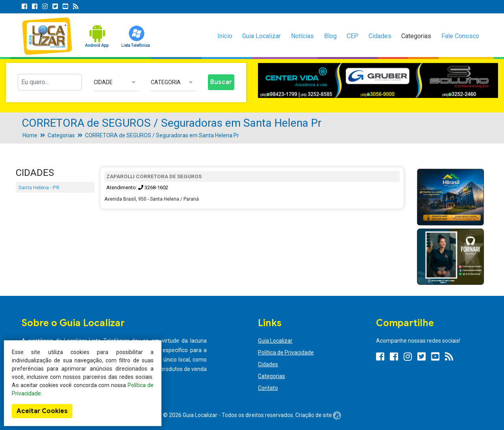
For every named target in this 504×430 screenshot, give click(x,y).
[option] (378, 81)
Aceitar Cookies (42, 411)
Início (225, 36)
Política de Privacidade (286, 352)
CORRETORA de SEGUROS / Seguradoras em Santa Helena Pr (162, 135)
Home (30, 135)
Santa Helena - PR (39, 187)
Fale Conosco (460, 36)
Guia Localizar (261, 36)
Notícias (302, 36)
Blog (330, 36)
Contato (268, 388)
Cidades (380, 36)
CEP (352, 36)
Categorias (416, 36)
